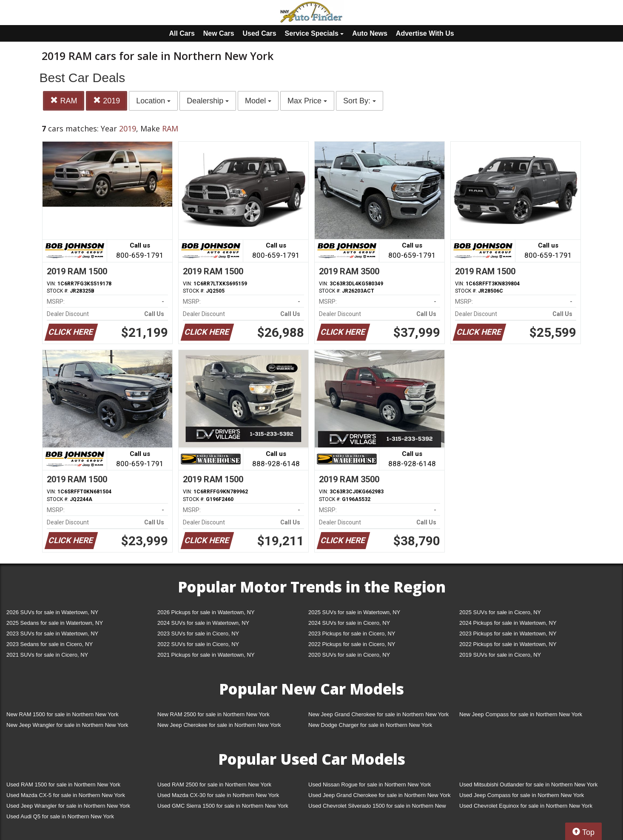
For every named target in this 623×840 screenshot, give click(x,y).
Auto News (370, 33)
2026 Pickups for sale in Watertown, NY (206, 612)
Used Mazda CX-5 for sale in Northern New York (66, 795)
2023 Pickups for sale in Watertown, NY (508, 634)
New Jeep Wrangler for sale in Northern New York (67, 725)
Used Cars (260, 33)
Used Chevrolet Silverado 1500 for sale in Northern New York (377, 807)
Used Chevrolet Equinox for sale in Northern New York (526, 806)
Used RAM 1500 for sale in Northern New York (63, 784)
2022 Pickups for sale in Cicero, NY (352, 644)
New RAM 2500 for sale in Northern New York (213, 714)
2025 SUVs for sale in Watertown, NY (354, 612)
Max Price (307, 101)
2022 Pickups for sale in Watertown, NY (508, 644)
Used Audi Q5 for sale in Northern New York (60, 816)
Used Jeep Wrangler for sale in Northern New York (68, 806)
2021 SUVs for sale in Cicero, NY (47, 655)
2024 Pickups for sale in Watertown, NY (508, 623)
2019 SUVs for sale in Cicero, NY (500, 655)
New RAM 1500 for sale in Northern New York (63, 714)
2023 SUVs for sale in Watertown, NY (52, 634)
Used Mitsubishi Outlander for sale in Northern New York (528, 784)
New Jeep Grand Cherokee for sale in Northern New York (378, 714)
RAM (64, 101)
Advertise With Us (425, 33)
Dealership (208, 101)
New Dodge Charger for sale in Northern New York (370, 725)
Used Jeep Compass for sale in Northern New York (522, 795)
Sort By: (360, 101)
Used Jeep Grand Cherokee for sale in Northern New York (380, 795)
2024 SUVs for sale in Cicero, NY (349, 623)
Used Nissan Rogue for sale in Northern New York (370, 784)
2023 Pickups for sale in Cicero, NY (352, 634)
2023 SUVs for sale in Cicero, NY (198, 634)
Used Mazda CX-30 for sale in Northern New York (218, 795)
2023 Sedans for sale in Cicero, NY (50, 644)
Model (258, 101)
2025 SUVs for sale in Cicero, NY (500, 612)
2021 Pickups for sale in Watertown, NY (206, 655)
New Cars (219, 33)
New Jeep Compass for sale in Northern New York (521, 714)
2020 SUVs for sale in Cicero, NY (349, 655)
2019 (107, 101)
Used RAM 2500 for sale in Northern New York (214, 784)
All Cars (182, 33)
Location (153, 101)
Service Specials (314, 33)
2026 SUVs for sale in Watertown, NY (52, 612)
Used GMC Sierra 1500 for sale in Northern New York (223, 806)
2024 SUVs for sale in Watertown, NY (203, 623)
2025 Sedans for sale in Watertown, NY (55, 623)
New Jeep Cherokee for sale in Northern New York (219, 725)
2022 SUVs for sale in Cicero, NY (198, 644)
